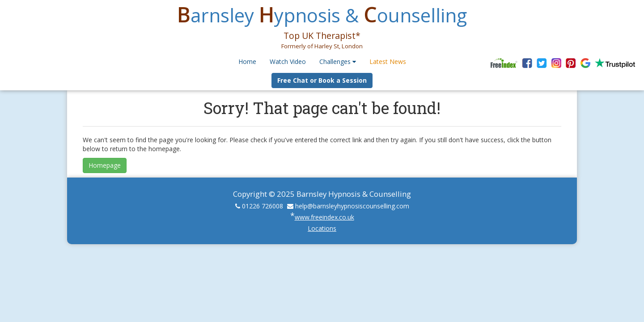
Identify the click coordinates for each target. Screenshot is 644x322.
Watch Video (288, 61)
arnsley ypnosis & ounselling (322, 15)
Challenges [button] (338, 61)
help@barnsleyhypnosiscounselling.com (352, 206)
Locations (322, 228)
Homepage (105, 165)
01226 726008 (263, 206)
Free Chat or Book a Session (322, 80)
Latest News (388, 61)
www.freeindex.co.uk (324, 217)
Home (247, 61)
